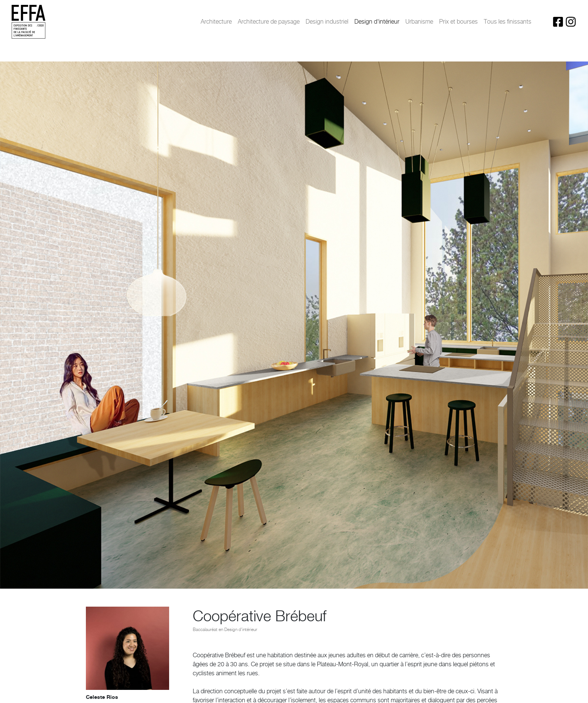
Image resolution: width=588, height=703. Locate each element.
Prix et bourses (458, 22)
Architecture (216, 22)
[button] (216, 552)
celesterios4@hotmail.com (116, 380)
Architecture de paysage (269, 22)
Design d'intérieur (377, 22)
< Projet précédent (38, 690)
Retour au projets (294, 690)
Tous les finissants (508, 22)
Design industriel (327, 22)
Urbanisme (419, 22)
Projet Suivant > (552, 690)
